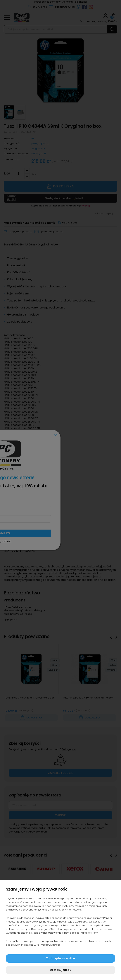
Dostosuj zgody (60, 970)
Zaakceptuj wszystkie (60, 958)
